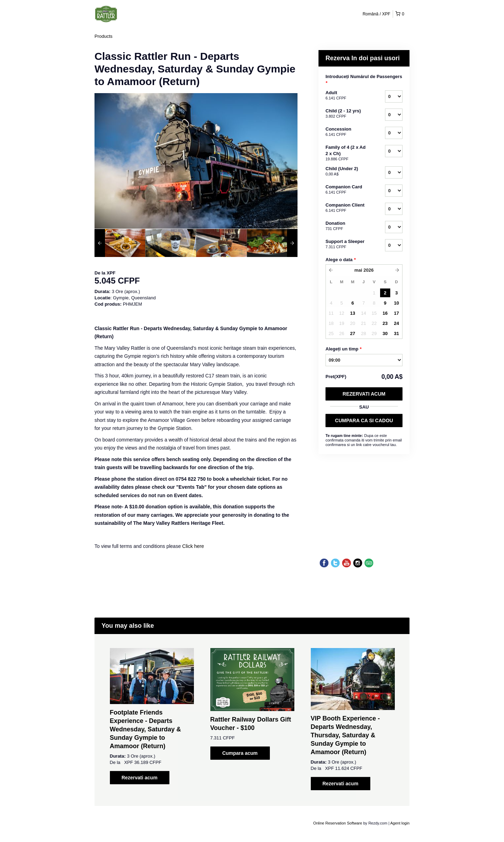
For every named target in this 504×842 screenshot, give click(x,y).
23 (385, 323)
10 (397, 303)
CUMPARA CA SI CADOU (364, 420)
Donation (346, 226)
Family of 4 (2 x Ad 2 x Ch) (346, 153)
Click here (193, 546)
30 (385, 333)
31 (397, 333)
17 (397, 313)
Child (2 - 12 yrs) (346, 114)
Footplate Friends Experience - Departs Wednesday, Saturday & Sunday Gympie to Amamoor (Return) (145, 729)
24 (397, 323)
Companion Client (346, 208)
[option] (120, 243)
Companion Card (346, 190)
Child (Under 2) (346, 172)
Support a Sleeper (346, 244)
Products (103, 36)
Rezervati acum (364, 394)
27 (352, 333)
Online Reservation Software (338, 823)
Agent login (400, 823)
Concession (346, 132)
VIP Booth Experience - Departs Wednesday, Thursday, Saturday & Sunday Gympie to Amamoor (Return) (345, 735)
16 (385, 313)
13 (352, 313)
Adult (346, 96)
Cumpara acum (240, 753)
